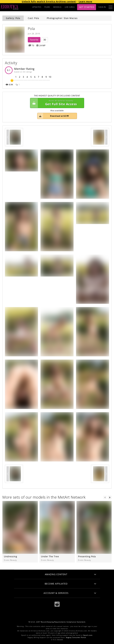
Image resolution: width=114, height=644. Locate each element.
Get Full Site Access (56, 103)
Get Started (87, 7)
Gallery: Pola (13, 18)
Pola (31, 29)
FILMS (47, 7)
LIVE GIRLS (70, 7)
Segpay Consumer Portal (76, 637)
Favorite (34, 40)
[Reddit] (57, 604)
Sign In (102, 7)
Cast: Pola (33, 18)
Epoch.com (88, 635)
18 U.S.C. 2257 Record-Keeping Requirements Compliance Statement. (57, 622)
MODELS (57, 7)
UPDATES (37, 7)
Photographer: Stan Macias (62, 18)
